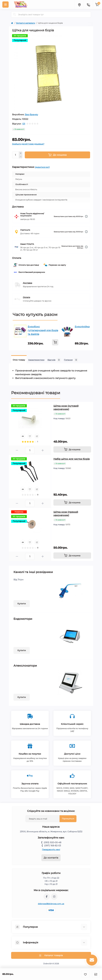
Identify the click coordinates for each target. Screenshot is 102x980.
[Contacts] (88, 5)
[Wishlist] (30, 436)
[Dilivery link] (86, 216)
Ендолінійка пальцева (88, 327)
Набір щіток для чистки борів (72, 459)
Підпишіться (68, 819)
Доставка (27, 283)
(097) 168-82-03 (53, 846)
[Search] (15, 15)
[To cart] (55, 342)
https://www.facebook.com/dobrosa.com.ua (47, 897)
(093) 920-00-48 (52, 842)
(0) (24, 124)
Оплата (26, 297)
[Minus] (21, 157)
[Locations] (79, 5)
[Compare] (37, 436)
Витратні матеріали (26, 23)
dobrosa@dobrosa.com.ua (51, 904)
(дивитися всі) (42, 167)
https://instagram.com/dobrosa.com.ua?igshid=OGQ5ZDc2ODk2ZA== (54, 897)
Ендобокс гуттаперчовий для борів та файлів (43, 330)
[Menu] (5, 5)
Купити (22, 604)
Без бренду (31, 115)
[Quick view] (23, 436)
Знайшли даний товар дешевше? (28, 144)
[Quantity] (16, 155)
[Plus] (21, 153)
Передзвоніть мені (51, 850)
